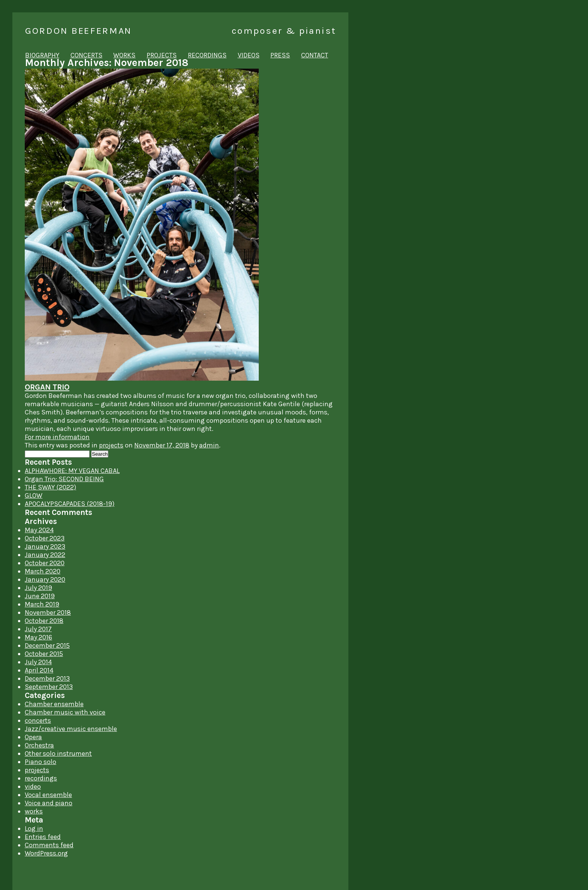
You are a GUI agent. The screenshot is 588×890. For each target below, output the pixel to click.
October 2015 (44, 654)
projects (162, 55)
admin (209, 445)
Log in (34, 828)
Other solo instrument (58, 753)
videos (249, 55)
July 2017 (38, 629)
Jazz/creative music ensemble (71, 729)
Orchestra (39, 745)
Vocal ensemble (48, 795)
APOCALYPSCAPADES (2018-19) (70, 504)
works (124, 55)
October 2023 (45, 538)
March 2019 (42, 604)
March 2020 (43, 571)
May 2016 (38, 637)
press (280, 55)
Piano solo (40, 762)
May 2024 (39, 530)
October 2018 (44, 621)
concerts (86, 55)
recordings (207, 55)
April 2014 (39, 670)
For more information (57, 437)
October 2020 (45, 563)
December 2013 (47, 678)
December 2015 (47, 645)
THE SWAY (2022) (50, 487)
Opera (33, 737)
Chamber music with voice (65, 712)
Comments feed (49, 845)
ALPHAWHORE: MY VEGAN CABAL (72, 471)
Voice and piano (49, 803)
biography (42, 55)
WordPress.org (46, 853)
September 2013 (49, 687)
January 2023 (45, 546)
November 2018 (48, 612)
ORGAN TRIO (47, 387)
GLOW (34, 495)
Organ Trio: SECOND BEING (64, 479)
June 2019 (40, 596)
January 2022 (45, 555)
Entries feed (43, 837)
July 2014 (38, 662)
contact (315, 55)
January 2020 (45, 579)
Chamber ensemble (54, 704)
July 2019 (38, 588)
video (33, 786)
